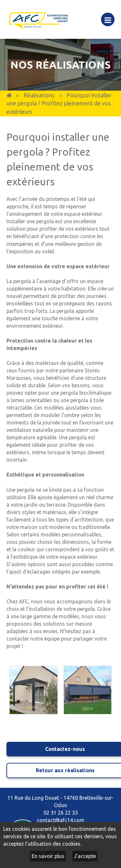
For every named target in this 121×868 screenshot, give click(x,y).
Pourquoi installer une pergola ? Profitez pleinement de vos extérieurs (59, 104)
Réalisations (39, 95)
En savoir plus (48, 856)
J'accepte (85, 856)
